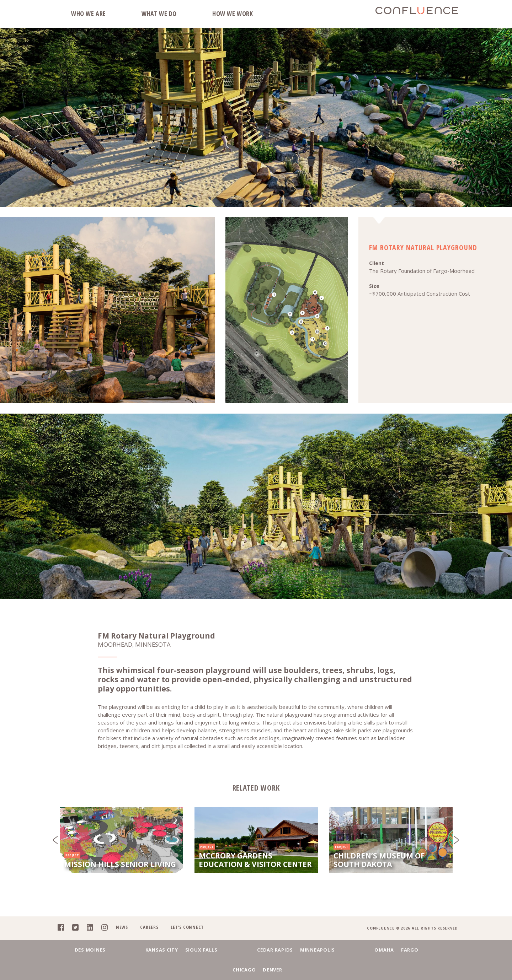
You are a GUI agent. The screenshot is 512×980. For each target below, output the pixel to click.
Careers (146, 935)
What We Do (159, 14)
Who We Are (89, 14)
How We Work (233, 14)
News (118, 935)
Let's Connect (185, 935)
